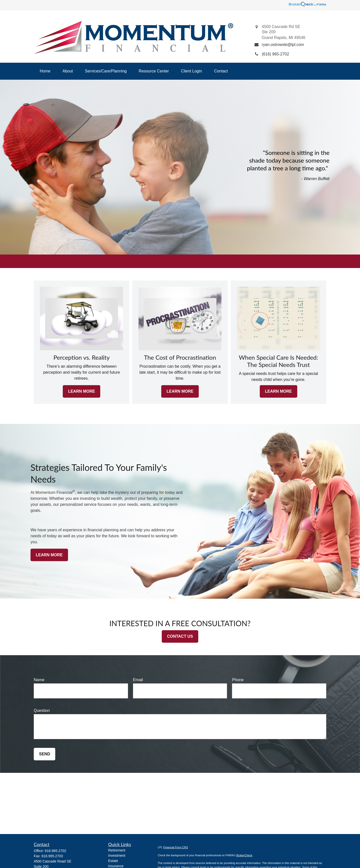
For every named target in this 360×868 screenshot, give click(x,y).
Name (39, 680)
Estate (113, 861)
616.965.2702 (55, 851)
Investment (117, 856)
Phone (238, 680)
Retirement (117, 850)
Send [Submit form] (44, 754)
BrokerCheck (244, 855)
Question (42, 711)
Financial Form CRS (176, 847)
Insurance (116, 866)
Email (138, 680)
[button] (45, 71)
